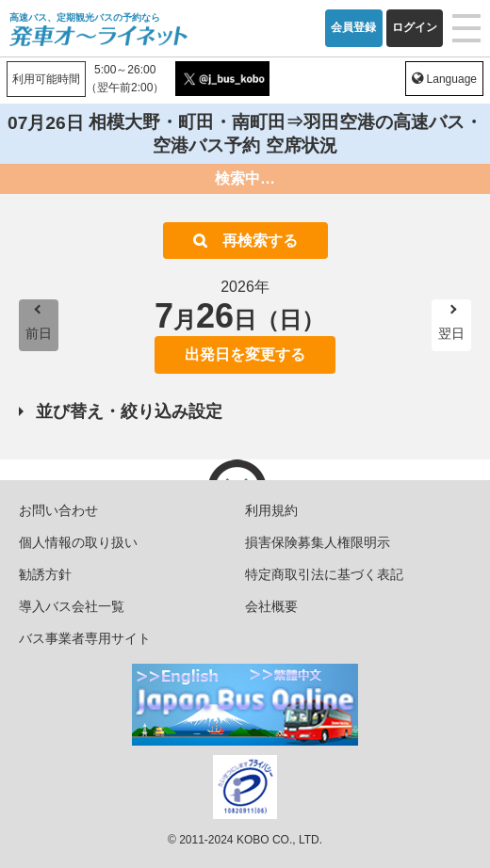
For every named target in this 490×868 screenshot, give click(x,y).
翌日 (451, 333)
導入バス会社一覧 (72, 606)
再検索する (260, 241)
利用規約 (271, 510)
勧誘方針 (45, 574)
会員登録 (353, 27)
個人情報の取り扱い (78, 542)
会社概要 (271, 606)
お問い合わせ (58, 510)
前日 (39, 333)
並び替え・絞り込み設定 (129, 411)
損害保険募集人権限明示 (318, 542)
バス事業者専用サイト (85, 638)
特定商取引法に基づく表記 (324, 574)
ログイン (415, 27)
